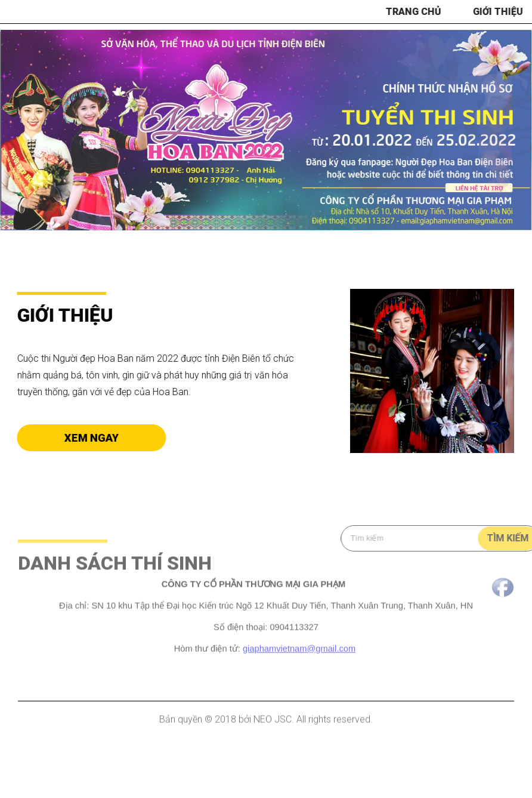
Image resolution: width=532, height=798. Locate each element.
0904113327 (294, 617)
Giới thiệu (501, 12)
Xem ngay (90, 438)
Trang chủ (417, 12)
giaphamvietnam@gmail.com (299, 639)
